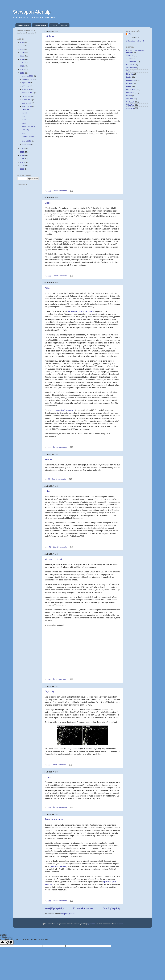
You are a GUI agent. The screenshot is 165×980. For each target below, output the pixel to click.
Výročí (48, 203)
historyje (130, 74)
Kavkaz (129, 83)
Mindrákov (130, 93)
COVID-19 (130, 65)
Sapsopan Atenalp (32, 12)
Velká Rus (130, 105)
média (129, 86)
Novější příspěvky (54, 908)
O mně (54, 25)
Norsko (129, 96)
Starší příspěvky (112, 908)
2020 (22, 56)
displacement (131, 68)
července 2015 (28, 93)
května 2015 (27, 100)
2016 (22, 69)
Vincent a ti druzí (53, 559)
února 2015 (27, 141)
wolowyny (130, 108)
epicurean (91, 924)
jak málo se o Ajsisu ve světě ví (81, 311)
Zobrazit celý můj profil (135, 41)
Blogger (120, 924)
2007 (22, 166)
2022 (22, 49)
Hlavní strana (24, 25)
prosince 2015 (28, 76)
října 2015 (26, 83)
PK (130, 34)
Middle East (131, 89)
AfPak (129, 59)
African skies (131, 62)
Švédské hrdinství (54, 820)
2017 (22, 66)
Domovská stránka (83, 908)
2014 (22, 149)
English (64, 25)
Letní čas (49, 36)
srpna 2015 (27, 89)
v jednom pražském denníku (62, 410)
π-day (48, 777)
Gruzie (129, 71)
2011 (22, 159)
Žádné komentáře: (60, 191)
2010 (22, 162)
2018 (22, 63)
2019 (22, 59)
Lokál (47, 491)
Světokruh (130, 102)
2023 (22, 46)
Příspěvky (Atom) (68, 914)
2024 (22, 42)
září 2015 (26, 86)
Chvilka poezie (40, 25)
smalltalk (130, 99)
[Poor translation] (9, 942)
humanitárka (131, 80)
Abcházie (130, 55)
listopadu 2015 (28, 79)
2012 (22, 155)
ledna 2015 (27, 144)
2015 (22, 73)
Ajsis (47, 288)
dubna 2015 (27, 103)
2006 (22, 169)
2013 (22, 152)
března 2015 (27, 107)
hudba (129, 77)
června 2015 (27, 96)
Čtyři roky (49, 691)
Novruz (48, 460)
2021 (22, 53)
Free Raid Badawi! (58, 866)
